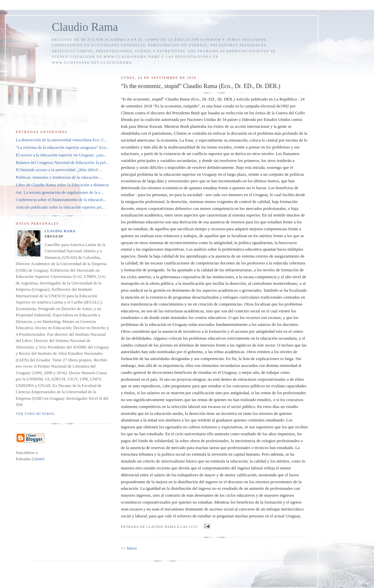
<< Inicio (129, 548)
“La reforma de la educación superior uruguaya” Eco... (62, 147)
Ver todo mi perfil (35, 414)
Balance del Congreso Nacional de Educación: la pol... (62, 162)
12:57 (194, 527)
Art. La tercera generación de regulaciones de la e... (60, 192)
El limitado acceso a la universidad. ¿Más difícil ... (59, 170)
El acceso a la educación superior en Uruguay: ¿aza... (61, 155)
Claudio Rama (85, 27)
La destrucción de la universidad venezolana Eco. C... (62, 140)
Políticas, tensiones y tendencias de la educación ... (59, 177)
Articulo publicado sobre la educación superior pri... (60, 207)
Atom (38, 459)
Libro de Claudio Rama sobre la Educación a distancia (62, 185)
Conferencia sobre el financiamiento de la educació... (61, 200)
